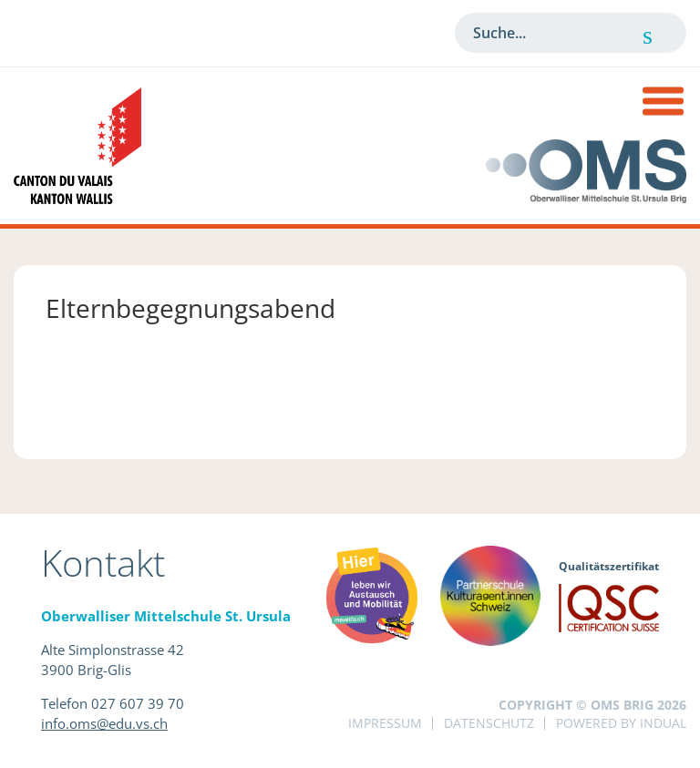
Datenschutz (489, 723)
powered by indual (621, 723)
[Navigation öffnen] (663, 103)
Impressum (385, 723)
